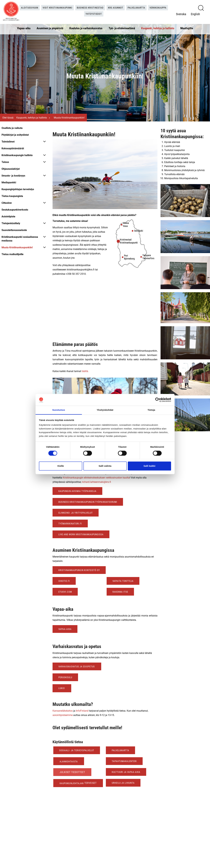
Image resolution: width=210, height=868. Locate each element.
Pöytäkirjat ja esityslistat (15, 135)
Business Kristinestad (101, 7)
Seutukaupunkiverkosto (15, 210)
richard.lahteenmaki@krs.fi (96, 482)
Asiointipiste (8, 216)
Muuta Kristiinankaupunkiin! (17, 247)
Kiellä (61, 466)
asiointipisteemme (63, 715)
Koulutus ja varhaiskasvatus (86, 27)
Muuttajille (187, 27)
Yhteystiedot (105, 13)
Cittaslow (7, 203)
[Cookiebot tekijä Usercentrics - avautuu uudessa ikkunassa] (158, 400)
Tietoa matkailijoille (13, 254)
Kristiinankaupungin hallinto (17, 155)
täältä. (86, 371)
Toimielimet (8, 141)
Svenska (181, 14)
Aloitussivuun (38, 7)
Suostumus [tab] (59, 410)
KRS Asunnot (128, 7)
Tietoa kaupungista (12, 196)
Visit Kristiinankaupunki (67, 7)
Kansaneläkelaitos (63, 711)
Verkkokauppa (83, 13)
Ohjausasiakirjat (11, 169)
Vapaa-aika (24, 27)
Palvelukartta (150, 7)
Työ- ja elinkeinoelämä (122, 27)
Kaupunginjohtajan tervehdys (18, 189)
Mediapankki (9, 182)
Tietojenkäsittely (11, 223)
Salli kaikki (150, 466)
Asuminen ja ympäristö (50, 27)
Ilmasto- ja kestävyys (13, 176)
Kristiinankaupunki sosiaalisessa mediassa (20, 239)
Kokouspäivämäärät (13, 148)
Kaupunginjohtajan (72, 783)
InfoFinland (82, 711)
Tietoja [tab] (151, 410)
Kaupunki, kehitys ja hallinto (158, 27)
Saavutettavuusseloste (14, 230)
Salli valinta (105, 466)
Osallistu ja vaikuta (12, 128)
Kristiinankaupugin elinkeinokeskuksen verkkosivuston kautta (96, 477)
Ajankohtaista (69, 761)
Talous (5, 162)
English (195, 14)
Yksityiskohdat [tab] (105, 410)
